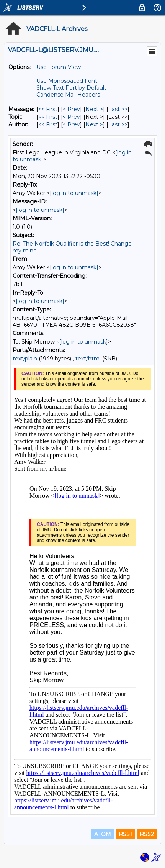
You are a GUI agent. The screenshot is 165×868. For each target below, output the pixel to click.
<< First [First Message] (48, 109)
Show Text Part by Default (71, 88)
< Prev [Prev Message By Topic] (71, 117)
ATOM (103, 834)
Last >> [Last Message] (118, 109)
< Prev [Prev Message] (71, 109)
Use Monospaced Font (67, 81)
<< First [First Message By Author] (48, 124)
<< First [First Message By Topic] (48, 117)
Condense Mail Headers (68, 95)
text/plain (25, 359)
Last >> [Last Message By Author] (118, 124)
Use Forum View (59, 67)
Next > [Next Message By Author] (94, 124)
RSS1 (125, 834)
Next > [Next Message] (94, 109)
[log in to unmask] (74, 193)
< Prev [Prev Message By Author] (71, 124)
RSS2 (147, 834)
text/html (88, 359)
